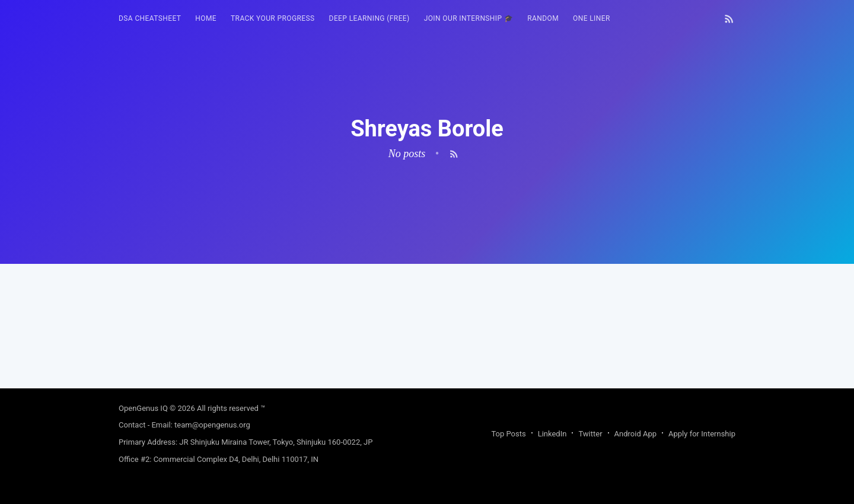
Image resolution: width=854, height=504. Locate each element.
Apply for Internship (702, 434)
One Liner (592, 18)
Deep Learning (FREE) (369, 18)
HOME (206, 18)
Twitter (590, 434)
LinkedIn (552, 434)
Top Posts (508, 434)
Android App (635, 434)
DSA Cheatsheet (150, 18)
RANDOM (543, 18)
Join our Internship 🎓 (469, 18)
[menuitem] (150, 19)
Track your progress (273, 18)
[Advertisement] (427, 347)
